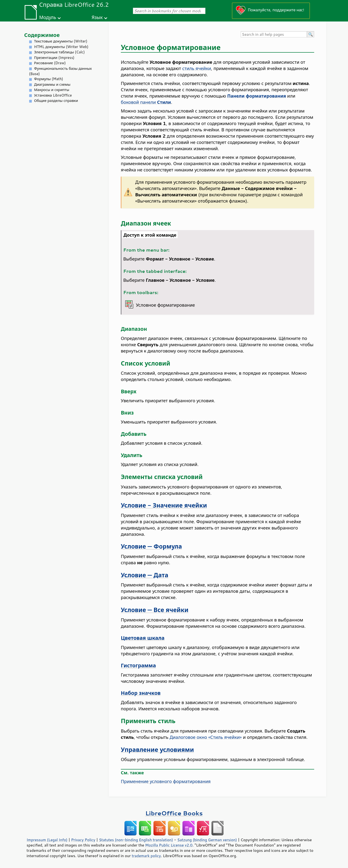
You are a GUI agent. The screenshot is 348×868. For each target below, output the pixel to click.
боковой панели (146, 102)
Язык (97, 17)
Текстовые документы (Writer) (61, 41)
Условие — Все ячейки (155, 610)
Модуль (48, 17)
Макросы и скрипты (52, 90)
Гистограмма (138, 665)
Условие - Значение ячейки (164, 505)
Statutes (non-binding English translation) (136, 840)
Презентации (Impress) (54, 58)
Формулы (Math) (49, 79)
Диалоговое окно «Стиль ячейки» (206, 737)
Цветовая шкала (143, 638)
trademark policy (146, 856)
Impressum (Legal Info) (47, 840)
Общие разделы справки (56, 101)
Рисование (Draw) (50, 63)
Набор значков (141, 693)
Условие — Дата (145, 575)
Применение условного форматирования (166, 781)
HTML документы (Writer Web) (61, 47)
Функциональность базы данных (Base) (60, 71)
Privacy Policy (83, 840)
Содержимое (42, 35)
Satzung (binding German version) (207, 840)
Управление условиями (157, 750)
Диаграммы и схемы (52, 84)
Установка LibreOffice (53, 95)
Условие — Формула (151, 546)
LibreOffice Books (174, 813)
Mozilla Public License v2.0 (169, 845)
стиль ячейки (197, 68)
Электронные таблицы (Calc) (59, 52)
